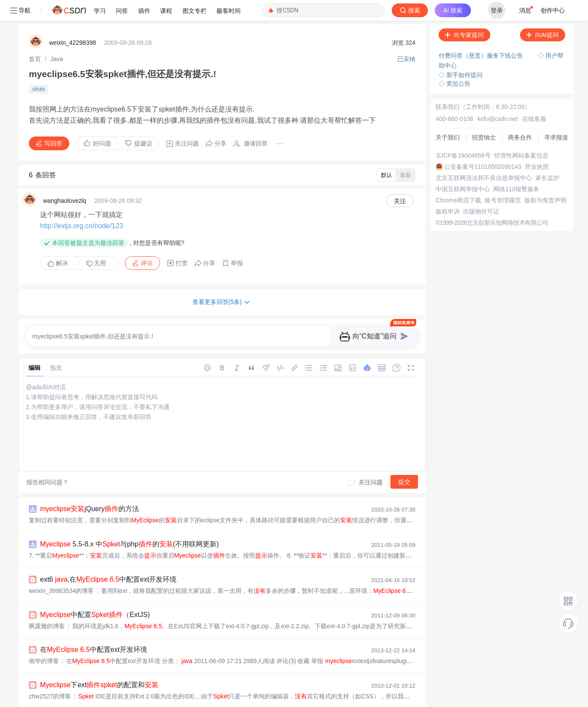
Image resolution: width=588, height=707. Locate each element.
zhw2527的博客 (50, 676)
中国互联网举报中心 (463, 168)
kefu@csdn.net (498, 98)
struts (39, 68)
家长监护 (548, 157)
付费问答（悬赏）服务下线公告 (482, 35)
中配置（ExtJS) (95, 594)
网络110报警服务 (516, 168)
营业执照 (537, 146)
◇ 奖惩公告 (455, 63)
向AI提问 (543, 14)
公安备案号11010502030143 (483, 146)
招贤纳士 (484, 117)
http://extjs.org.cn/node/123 (82, 205)
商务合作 (520, 117)
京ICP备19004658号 (463, 135)
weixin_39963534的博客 (61, 570)
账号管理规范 (503, 180)
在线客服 (534, 98)
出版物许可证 (481, 191)
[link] (35, 38)
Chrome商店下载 (458, 180)
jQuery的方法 (90, 488)
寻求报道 (556, 117)
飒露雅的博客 (47, 605)
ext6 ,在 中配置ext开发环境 (108, 559)
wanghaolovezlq (65, 180)
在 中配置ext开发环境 (94, 629)
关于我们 (448, 117)
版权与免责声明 (545, 180)
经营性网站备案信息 (521, 135)
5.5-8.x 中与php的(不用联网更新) (129, 523)
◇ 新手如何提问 (461, 54)
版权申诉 (448, 191)
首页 (35, 38)
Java (57, 38)
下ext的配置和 (99, 664)
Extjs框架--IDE (101, 699)
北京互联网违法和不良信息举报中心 (484, 157)
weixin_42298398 (73, 22)
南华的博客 (44, 640)
